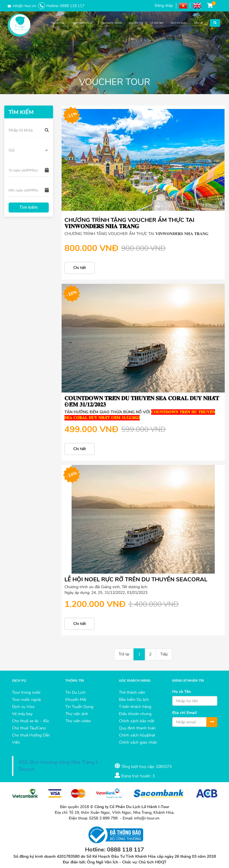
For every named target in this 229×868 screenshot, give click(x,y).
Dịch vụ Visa (23, 707)
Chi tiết (80, 268)
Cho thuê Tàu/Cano (29, 728)
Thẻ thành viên (132, 692)
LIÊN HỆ (198, 23)
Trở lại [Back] (124, 654)
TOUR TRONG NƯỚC (82, 23)
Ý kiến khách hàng (135, 707)
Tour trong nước (26, 692)
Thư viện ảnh (77, 714)
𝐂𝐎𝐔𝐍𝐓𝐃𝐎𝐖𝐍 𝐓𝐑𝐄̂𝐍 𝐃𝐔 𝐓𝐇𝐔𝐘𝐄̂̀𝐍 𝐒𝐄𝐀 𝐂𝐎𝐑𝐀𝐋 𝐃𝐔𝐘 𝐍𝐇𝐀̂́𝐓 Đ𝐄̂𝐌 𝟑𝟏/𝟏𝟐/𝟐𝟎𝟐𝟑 (142, 401)
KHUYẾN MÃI (136, 23)
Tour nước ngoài (26, 700)
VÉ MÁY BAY (157, 23)
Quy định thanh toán (137, 728)
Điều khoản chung (135, 714)
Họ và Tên (182, 692)
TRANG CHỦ (57, 23)
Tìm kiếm (29, 207)
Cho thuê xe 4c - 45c (31, 721)
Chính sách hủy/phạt (137, 735)
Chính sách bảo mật (137, 721)
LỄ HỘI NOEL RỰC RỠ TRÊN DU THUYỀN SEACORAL (136, 579)
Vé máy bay (22, 714)
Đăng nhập (164, 6)
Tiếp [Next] (164, 654)
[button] (215, 22)
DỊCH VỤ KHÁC (179, 23)
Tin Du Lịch (75, 692)
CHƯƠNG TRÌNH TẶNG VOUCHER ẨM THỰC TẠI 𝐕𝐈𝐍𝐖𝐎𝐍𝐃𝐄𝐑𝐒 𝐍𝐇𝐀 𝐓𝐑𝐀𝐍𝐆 (129, 223)
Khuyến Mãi (76, 700)
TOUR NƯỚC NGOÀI (111, 23)
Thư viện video (78, 721)
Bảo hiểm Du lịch (134, 700)
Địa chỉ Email (185, 713)
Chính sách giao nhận (138, 742)
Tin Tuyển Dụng (79, 707)
